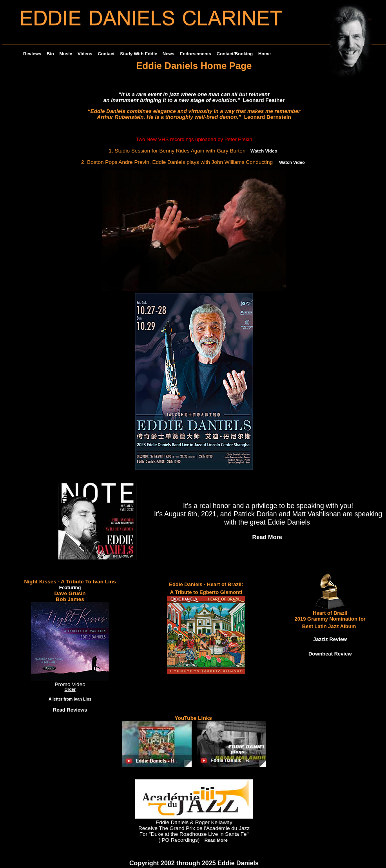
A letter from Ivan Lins (70, 699)
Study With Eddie (139, 54)
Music (66, 54)
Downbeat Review (330, 654)
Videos (85, 54)
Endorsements (196, 54)
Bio (50, 54)
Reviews (32, 54)
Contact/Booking (235, 54)
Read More (267, 537)
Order (70, 689)
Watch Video (264, 151)
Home (265, 54)
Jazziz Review (330, 639)
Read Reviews (70, 710)
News (169, 54)
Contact (106, 54)
